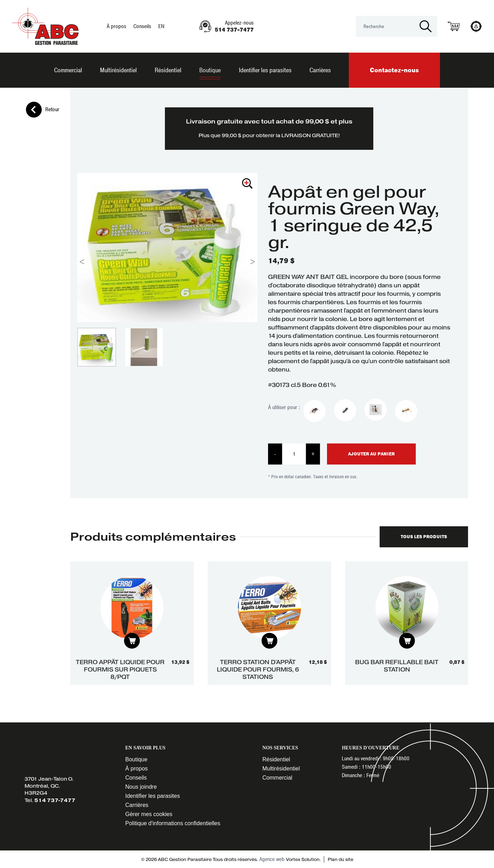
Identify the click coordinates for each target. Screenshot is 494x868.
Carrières (320, 70)
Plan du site (340, 859)
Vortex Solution (303, 859)
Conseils (142, 26)
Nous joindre (141, 787)
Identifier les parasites (265, 70)
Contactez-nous (394, 70)
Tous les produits (424, 537)
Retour (43, 110)
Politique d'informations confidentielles (173, 823)
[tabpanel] (132, 623)
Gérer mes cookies (149, 814)
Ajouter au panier (371, 454)
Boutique (210, 70)
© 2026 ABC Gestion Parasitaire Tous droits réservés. (199, 859)
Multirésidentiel (118, 70)
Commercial (68, 70)
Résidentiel (168, 70)
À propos (116, 26)
